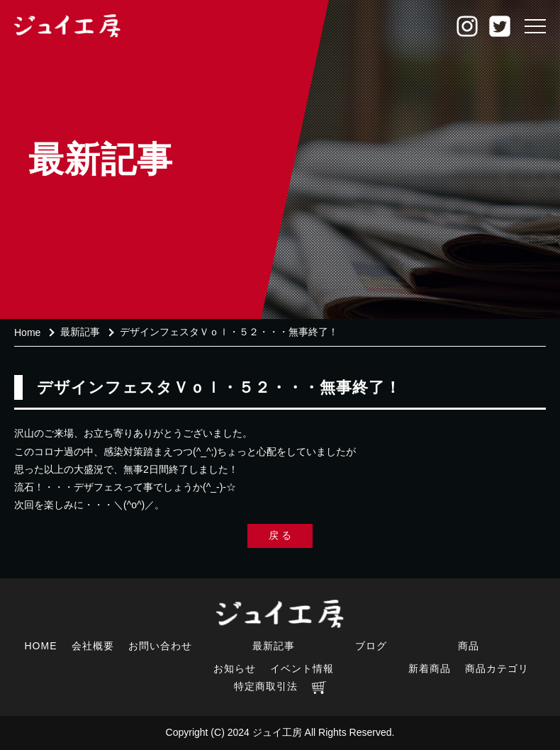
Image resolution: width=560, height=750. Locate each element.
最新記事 (80, 332)
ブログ (371, 646)
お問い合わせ (160, 646)
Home (27, 332)
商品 (469, 646)
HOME (41, 646)
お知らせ (235, 668)
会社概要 (93, 646)
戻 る (280, 535)
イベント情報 (302, 668)
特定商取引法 (266, 686)
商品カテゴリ (497, 668)
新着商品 (430, 668)
